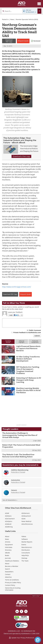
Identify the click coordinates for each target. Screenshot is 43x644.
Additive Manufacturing (20, 470)
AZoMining (9, 527)
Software (25, 539)
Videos (24, 536)
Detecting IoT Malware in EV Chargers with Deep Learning (29, 380)
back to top (36, 596)
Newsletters (9, 572)
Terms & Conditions (12, 580)
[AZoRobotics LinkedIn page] (17, 611)
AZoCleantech (10, 519)
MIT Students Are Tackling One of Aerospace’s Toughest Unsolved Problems (28, 370)
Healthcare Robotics (12, 561)
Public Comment (35, 330)
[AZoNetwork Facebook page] (21, 611)
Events (24, 545)
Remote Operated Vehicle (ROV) (27, 19)
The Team (25, 561)
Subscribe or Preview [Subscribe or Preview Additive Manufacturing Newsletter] (18, 472)
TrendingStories (8, 342)
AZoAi (23, 519)
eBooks (7, 553)
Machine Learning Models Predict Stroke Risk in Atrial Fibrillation (28, 390)
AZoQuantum (26, 516)
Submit (37, 336)
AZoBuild (8, 524)
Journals (8, 558)
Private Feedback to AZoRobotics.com (27, 332)
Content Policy (10, 585)
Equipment (9, 545)
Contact (8, 574)
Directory (8, 550)
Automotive (16, 480)
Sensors (14, 490)
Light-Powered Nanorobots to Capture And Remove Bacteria (28, 348)
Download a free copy (21, 156)
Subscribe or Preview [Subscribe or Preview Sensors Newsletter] (18, 492)
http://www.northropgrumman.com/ (17, 287)
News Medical (26, 521)
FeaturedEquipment (35, 342)
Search (7, 569)
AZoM (7, 513)
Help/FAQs (25, 555)
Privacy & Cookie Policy (13, 582)
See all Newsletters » (10, 500)
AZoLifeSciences (27, 524)
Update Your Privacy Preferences (22, 638)
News (12, 19)
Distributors (26, 550)
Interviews (9, 547)
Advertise (8, 577)
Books (7, 555)
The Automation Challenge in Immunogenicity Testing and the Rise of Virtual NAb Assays (20, 435)
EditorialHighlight (21, 342)
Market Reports (27, 542)
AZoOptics (9, 521)
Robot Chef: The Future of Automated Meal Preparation (21, 446)
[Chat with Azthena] (38, 640)
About (7, 536)
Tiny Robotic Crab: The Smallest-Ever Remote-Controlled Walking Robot (18, 455)
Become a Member (12, 566)
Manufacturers (27, 547)
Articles (8, 542)
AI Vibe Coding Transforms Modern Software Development (28, 359)
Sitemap (24, 558)
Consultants (26, 553)
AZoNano (8, 516)
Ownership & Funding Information (13, 589)
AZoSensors (26, 513)
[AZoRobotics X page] (26, 611)
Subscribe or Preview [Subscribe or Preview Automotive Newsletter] (18, 482)
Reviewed (37, 41)
